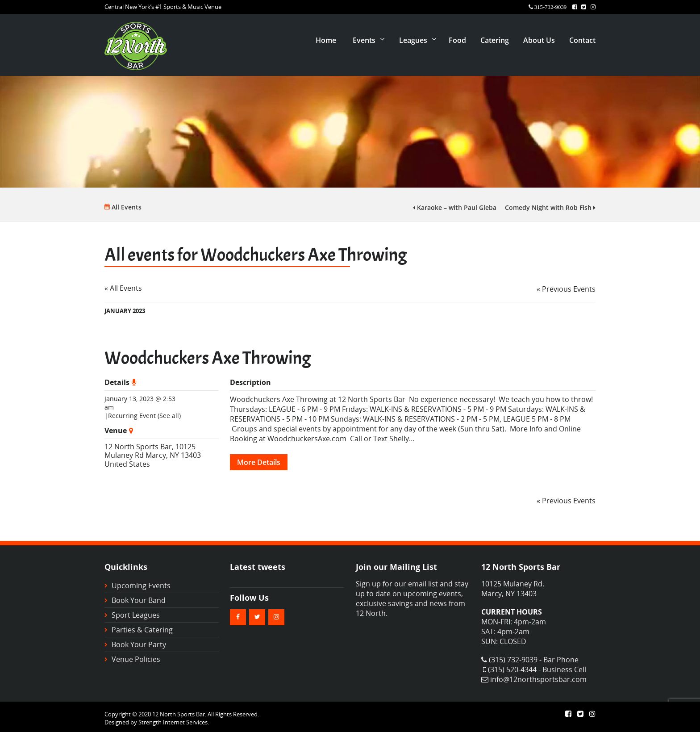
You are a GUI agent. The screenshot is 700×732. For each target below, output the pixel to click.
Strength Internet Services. (174, 722)
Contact (582, 40)
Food (457, 40)
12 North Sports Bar (138, 447)
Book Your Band (139, 600)
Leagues (413, 40)
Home (326, 40)
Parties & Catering (142, 630)
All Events (123, 207)
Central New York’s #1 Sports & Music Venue (163, 7)
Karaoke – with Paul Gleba (455, 207)
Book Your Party (139, 644)
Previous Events (566, 289)
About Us (539, 40)
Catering (495, 40)
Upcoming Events (141, 586)
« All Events (123, 288)
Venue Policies (136, 659)
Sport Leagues (136, 615)
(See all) (169, 416)
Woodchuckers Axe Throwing (208, 358)
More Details (259, 462)
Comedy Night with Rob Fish (550, 207)
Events (364, 40)
